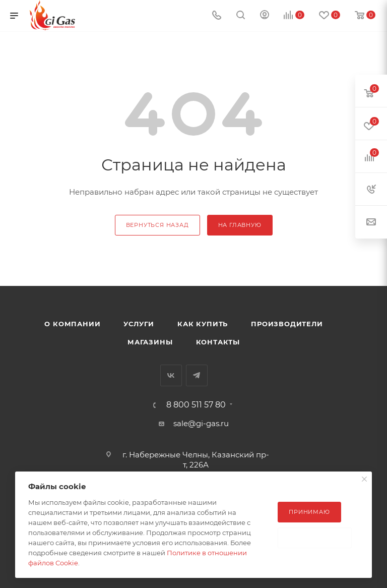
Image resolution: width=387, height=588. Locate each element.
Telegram (197, 375)
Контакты (218, 342)
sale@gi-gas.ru (201, 423)
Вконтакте (171, 375)
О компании (72, 324)
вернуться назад (157, 225)
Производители (287, 324)
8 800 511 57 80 (196, 405)
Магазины (150, 342)
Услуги (139, 324)
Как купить (203, 324)
